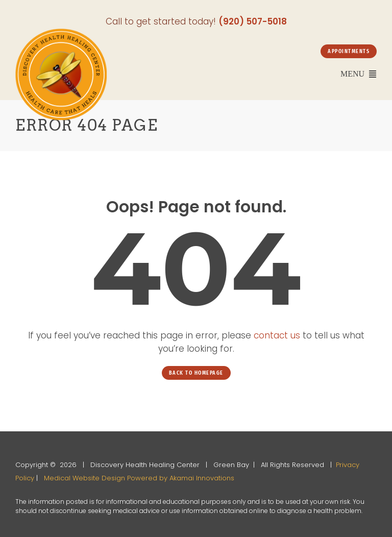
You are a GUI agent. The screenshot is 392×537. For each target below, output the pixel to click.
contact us (277, 335)
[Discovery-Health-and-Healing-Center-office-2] (61, 33)
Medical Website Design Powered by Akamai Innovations (139, 478)
